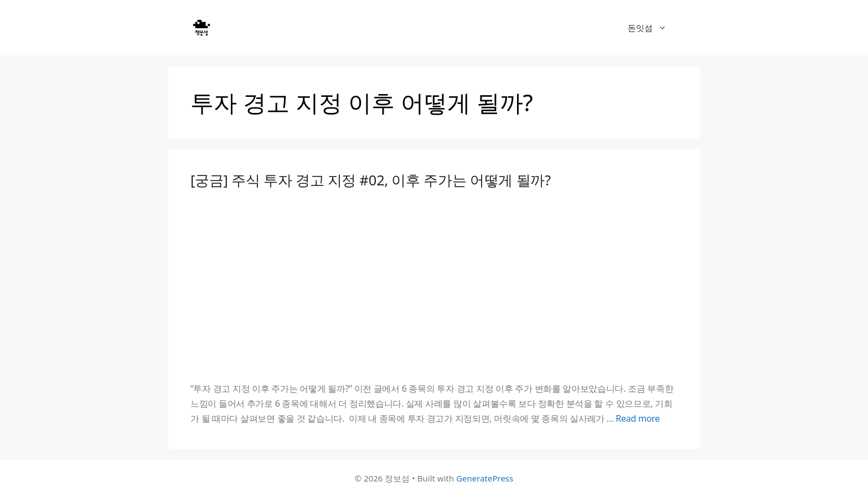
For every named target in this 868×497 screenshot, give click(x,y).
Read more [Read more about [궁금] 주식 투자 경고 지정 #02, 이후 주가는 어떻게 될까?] (638, 418)
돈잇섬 (653, 28)
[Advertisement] (434, 285)
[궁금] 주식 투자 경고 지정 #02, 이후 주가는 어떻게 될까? (371, 180)
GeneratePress (485, 478)
